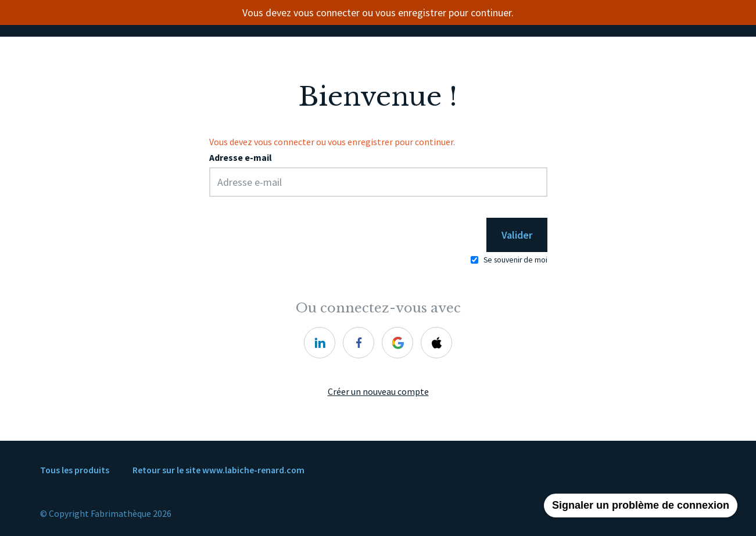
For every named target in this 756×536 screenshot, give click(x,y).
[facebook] (359, 343)
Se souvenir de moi (515, 260)
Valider (517, 235)
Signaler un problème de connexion (641, 505)
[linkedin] (320, 343)
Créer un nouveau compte (378, 392)
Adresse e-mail (241, 158)
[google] (397, 343)
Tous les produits (75, 470)
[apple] (436, 343)
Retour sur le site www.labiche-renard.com (218, 470)
